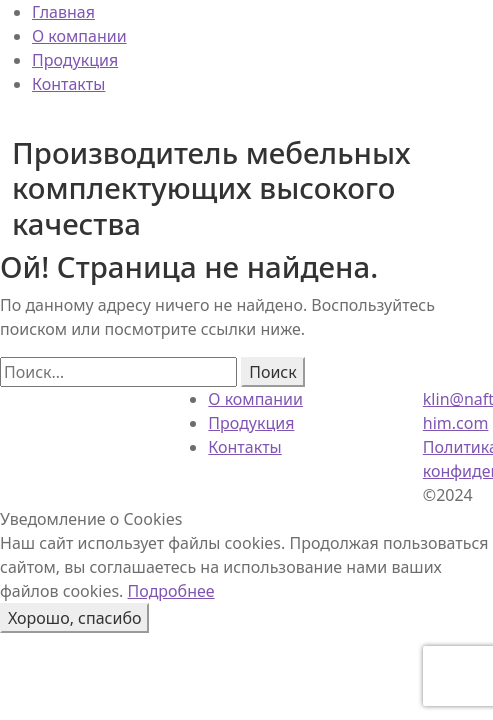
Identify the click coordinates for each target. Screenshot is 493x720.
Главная (63, 12)
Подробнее (171, 591)
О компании (79, 36)
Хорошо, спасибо (74, 618)
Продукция (75, 60)
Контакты (68, 84)
